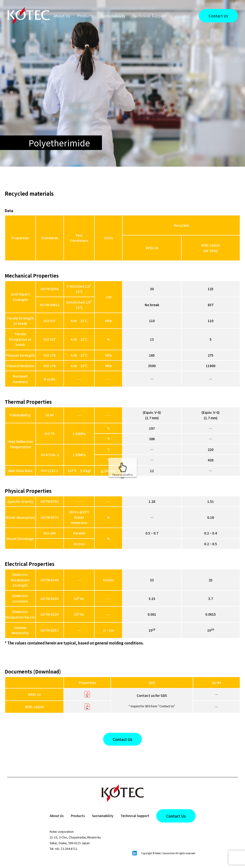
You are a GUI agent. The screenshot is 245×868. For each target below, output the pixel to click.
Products (75, 816)
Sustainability (113, 16)
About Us (62, 16)
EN (177, 16)
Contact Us (218, 16)
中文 (187, 16)
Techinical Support (149, 16)
